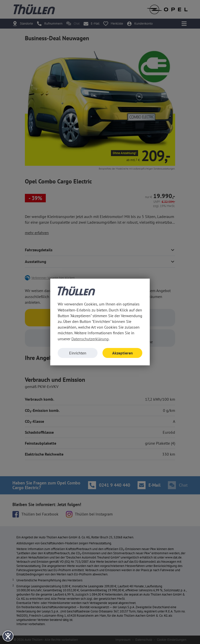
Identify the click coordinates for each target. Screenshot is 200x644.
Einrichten (78, 353)
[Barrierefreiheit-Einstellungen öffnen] (8, 636)
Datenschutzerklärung (90, 339)
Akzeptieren (123, 353)
